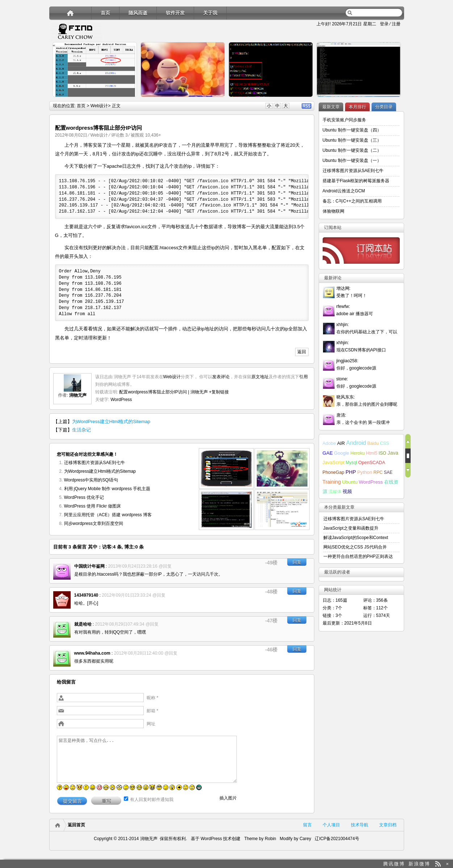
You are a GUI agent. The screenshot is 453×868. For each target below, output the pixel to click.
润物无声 (78, 395)
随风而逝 (138, 13)
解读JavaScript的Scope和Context (356, 538)
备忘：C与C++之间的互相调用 (352, 201)
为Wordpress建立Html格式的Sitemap (100, 471)
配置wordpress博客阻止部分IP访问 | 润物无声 (163, 392)
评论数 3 (119, 135)
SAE (388, 472)
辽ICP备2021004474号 (337, 839)
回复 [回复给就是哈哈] (297, 620)
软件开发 (175, 13)
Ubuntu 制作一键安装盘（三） (352, 140)
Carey (305, 839)
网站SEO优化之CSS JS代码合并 (355, 547)
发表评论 (221, 377)
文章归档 (388, 825)
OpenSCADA (372, 463)
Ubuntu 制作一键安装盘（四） (352, 130)
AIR (341, 443)
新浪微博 (419, 864)
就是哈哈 (83, 624)
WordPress (121, 400)
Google (341, 453)
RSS (307, 106)
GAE (328, 453)
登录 (384, 24)
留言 (307, 825)
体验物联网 (334, 211)
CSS (384, 443)
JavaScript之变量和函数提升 (351, 528)
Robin (270, 839)
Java (393, 453)
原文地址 (260, 377)
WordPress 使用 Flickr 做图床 (93, 506)
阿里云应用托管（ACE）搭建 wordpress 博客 (108, 515)
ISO (382, 453)
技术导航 (360, 825)
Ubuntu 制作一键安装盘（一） (352, 160)
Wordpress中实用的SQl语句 (91, 480)
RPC (378, 472)
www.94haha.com (92, 653)
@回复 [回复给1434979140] (159, 595)
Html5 (372, 453)
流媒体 (335, 492)
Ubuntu (350, 482)
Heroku (358, 453)
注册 (396, 24)
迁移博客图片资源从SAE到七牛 (95, 463)
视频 (347, 492)
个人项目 (331, 825)
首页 (105, 13)
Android (356, 443)
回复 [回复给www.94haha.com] (297, 649)
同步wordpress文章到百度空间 (94, 523)
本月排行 (357, 107)
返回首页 (76, 825)
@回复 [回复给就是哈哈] (152, 624)
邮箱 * (152, 711)
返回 (302, 352)
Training (332, 482)
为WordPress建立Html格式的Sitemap (111, 422)
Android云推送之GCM (344, 191)
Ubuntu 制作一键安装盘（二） (352, 150)
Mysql (351, 463)
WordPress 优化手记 (84, 497)
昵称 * (152, 698)
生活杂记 (81, 430)
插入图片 (228, 798)
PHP (351, 472)
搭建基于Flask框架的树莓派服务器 (356, 181)
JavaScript (334, 462)
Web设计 (99, 106)
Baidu (373, 443)
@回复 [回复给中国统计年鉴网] (165, 566)
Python (365, 472)
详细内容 (127, 100)
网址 (151, 724)
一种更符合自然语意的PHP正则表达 (358, 556)
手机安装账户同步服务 (344, 120)
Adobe (329, 443)
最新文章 (331, 107)
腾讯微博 (394, 864)
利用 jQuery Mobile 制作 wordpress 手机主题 (107, 489)
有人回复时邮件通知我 (152, 800)
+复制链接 (218, 392)
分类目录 (384, 107)
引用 (303, 377)
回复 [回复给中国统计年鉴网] (297, 562)
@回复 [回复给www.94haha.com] (171, 653)
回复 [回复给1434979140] (297, 591)
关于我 (210, 13)
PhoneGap (334, 472)
